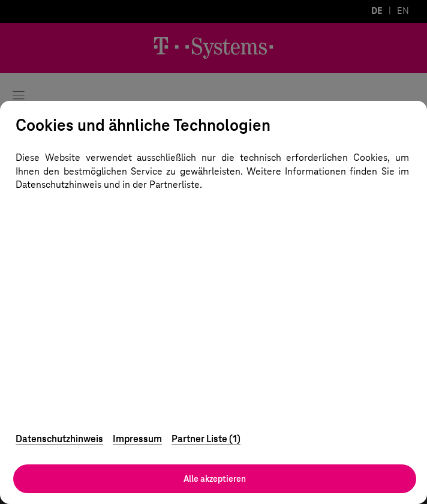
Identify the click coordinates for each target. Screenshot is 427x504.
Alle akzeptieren (215, 479)
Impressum (137, 439)
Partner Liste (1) (206, 439)
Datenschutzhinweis (59, 439)
